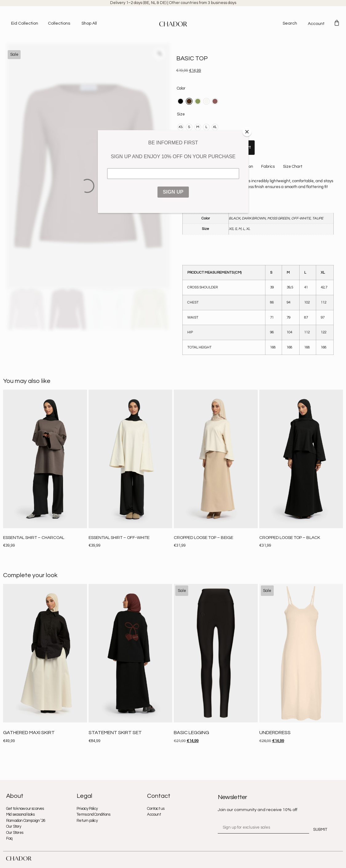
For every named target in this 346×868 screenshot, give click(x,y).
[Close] (247, 132)
